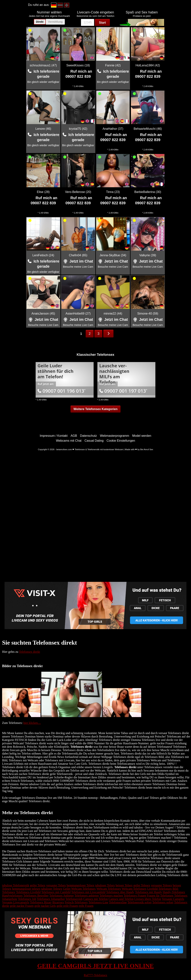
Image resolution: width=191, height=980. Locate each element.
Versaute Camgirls (173, 899)
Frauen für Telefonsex (160, 896)
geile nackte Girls (45, 906)
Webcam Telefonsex (109, 889)
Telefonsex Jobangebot (51, 899)
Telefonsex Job (27, 899)
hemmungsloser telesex (26, 889)
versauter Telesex (161, 885)
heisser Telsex (124, 885)
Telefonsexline (118, 902)
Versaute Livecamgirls (16, 902)
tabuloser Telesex (52, 889)
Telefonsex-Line (98, 902)
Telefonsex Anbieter (61, 896)
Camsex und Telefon (121, 899)
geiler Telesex (142, 885)
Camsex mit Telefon (96, 899)
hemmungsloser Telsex (81, 885)
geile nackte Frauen (22, 906)
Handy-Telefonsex (174, 892)
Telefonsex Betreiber (36, 896)
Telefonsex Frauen (135, 896)
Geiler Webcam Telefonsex (79, 889)
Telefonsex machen (111, 896)
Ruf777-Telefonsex (95, 975)
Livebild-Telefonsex (160, 889)
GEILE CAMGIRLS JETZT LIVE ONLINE (96, 966)
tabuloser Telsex (105, 885)
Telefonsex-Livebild (28, 892)
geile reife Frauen (67, 906)
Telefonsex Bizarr (41, 902)
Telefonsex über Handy (120, 892)
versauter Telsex (56, 885)
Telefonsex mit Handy (149, 892)
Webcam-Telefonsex (134, 889)
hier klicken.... (32, 723)
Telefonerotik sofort (140, 902)
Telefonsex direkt (29, 652)
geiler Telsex (38, 885)
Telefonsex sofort (163, 902)
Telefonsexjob (74, 899)
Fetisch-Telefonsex (76, 902)
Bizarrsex (58, 902)
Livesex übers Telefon (148, 899)
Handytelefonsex (12, 896)
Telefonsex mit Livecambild (88, 892)
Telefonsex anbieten (87, 896)
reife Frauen (86, 906)
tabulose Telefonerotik (16, 885)
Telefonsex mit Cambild (56, 892)
